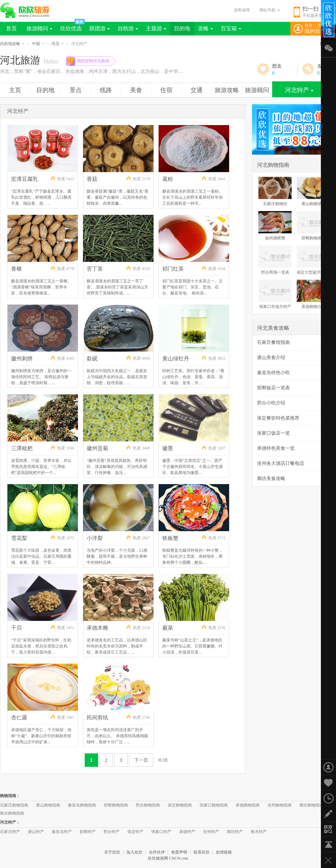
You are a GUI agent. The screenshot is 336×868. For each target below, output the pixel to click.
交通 (197, 90)
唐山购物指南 (48, 805)
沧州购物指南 (280, 805)
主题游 (156, 28)
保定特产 (135, 832)
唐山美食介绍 (271, 358)
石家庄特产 (10, 832)
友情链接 (224, 852)
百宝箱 (231, 28)
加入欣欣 (134, 852)
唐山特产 (36, 832)
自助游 (128, 28)
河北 (58, 44)
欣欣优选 (71, 28)
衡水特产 (259, 832)
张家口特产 (161, 832)
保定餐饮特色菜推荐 (278, 418)
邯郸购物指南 (116, 805)
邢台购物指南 (148, 805)
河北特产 (299, 90)
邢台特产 (112, 832)
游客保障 (242, 10)
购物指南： (10, 796)
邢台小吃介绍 (271, 403)
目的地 (182, 28)
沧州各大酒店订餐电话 (281, 463)
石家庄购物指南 (14, 805)
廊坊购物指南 (311, 805)
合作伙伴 (157, 852)
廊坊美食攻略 (271, 479)
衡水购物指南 (12, 813)
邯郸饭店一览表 (274, 388)
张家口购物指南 (214, 805)
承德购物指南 (248, 805)
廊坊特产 (235, 832)
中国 (38, 44)
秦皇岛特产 (62, 832)
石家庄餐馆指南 (274, 342)
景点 (76, 90)
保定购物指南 (180, 805)
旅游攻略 (227, 90)
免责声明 (179, 852)
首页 (11, 28)
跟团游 (100, 28)
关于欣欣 (112, 852)
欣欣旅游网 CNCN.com (168, 858)
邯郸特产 (88, 832)
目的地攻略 (12, 44)
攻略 (205, 28)
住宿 (166, 90)
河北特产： (10, 822)
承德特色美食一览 (276, 448)
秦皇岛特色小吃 (274, 373)
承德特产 (187, 832)
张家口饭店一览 (274, 433)
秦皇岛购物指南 (82, 805)
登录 (308, 26)
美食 (136, 90)
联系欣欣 (202, 852)
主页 (15, 90)
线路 (106, 90)
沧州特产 (211, 832)
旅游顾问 (39, 28)
